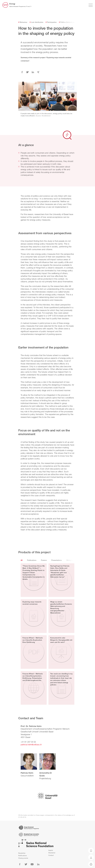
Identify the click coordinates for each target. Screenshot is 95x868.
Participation (51, 22)
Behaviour (23, 22)
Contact (51, 855)
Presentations (57, 560)
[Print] (91, 864)
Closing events (23, 858)
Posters (44, 560)
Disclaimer (52, 853)
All (22, 560)
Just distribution (36, 22)
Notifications (23, 856)
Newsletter (22, 853)
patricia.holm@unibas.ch (31, 744)
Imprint (51, 850)
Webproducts (72, 560)
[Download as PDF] (91, 857)
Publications (32, 560)
